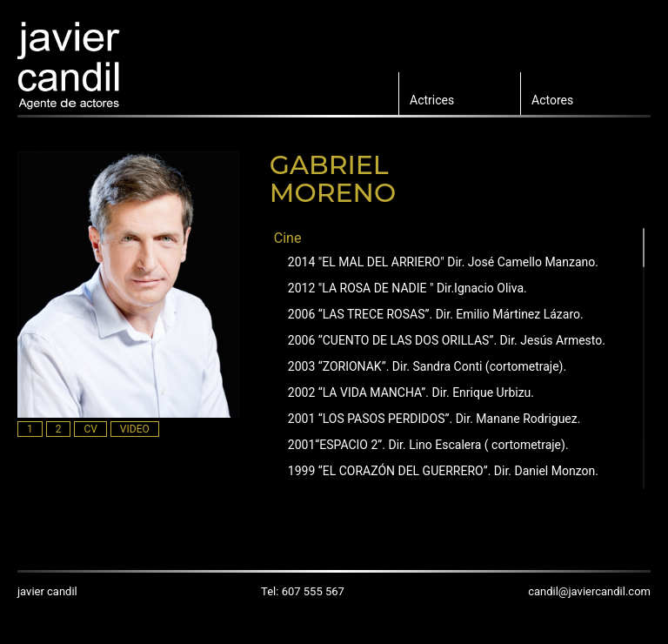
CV (90, 429)
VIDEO (135, 429)
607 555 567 (313, 591)
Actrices (432, 100)
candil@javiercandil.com (589, 591)
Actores (552, 100)
